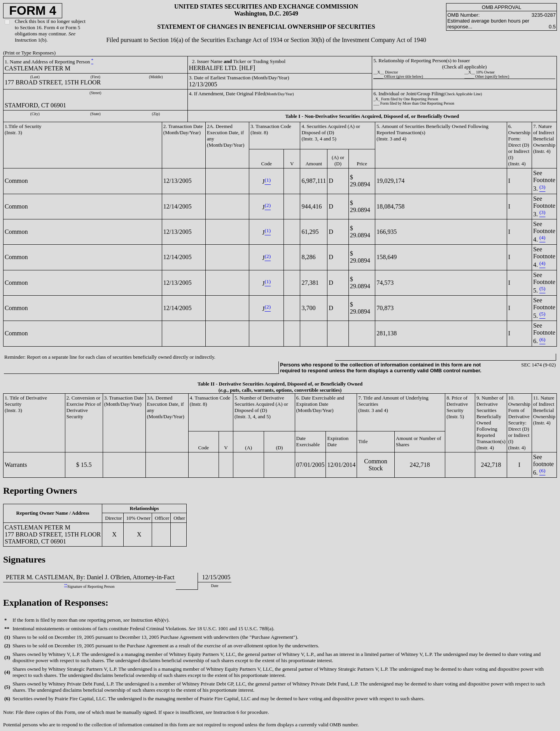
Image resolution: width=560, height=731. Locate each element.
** (66, 585)
